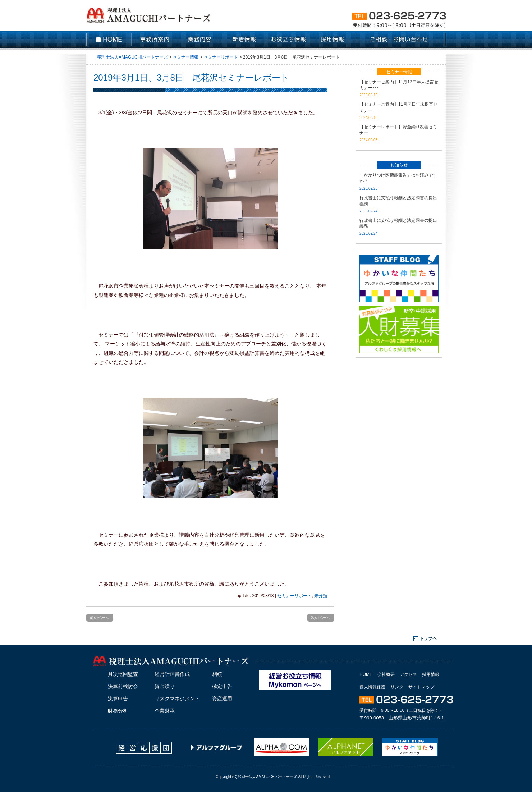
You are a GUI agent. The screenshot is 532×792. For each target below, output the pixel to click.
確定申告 (222, 686)
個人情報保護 (372, 687)
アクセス (408, 674)
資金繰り (165, 686)
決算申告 (118, 699)
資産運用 (222, 699)
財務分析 (118, 711)
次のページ (321, 618)
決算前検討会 (123, 686)
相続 (217, 674)
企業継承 (165, 711)
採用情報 (431, 674)
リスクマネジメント (177, 699)
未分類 (321, 596)
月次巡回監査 (123, 674)
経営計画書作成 (172, 674)
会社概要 (386, 674)
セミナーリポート (294, 596)
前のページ (100, 618)
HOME (366, 674)
